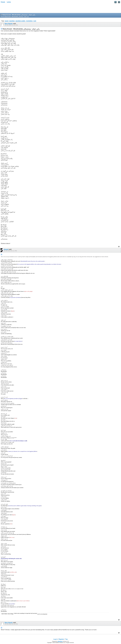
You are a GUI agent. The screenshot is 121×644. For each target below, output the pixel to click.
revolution (29, 21)
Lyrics (9, 2)
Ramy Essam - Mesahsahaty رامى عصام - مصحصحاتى (17, 17)
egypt (7, 21)
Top (66, 639)
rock (35, 21)
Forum (3, 2)
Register (61, 639)
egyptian (12, 21)
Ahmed (6, 249)
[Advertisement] (13, 8)
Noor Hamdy (9, 24)
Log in (55, 639)
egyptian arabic (20, 21)
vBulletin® (60, 641)
